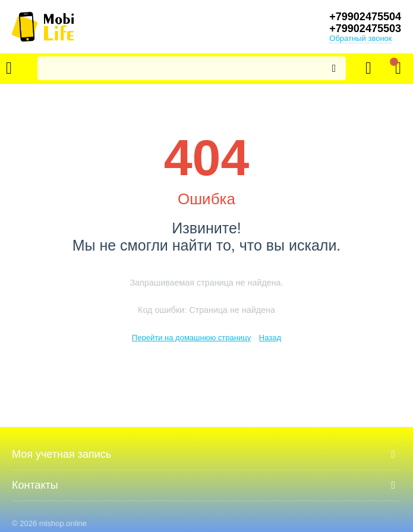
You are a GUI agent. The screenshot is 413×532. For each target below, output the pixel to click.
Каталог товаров (9, 68)
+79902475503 (365, 28)
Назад (270, 338)
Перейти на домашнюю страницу (191, 338)
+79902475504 (365, 17)
